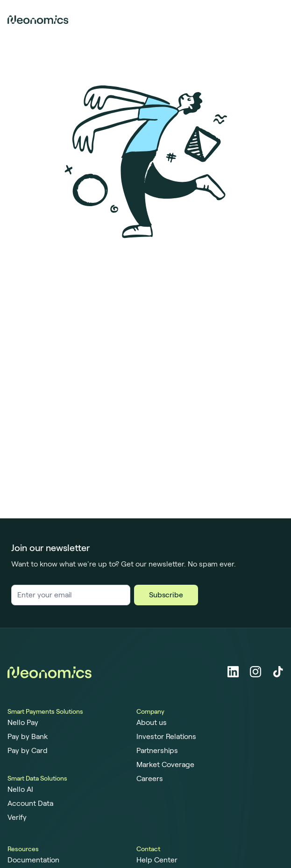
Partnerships (157, 751)
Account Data (30, 803)
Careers (150, 779)
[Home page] (38, 20)
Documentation (33, 860)
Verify (17, 818)
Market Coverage (165, 765)
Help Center (157, 860)
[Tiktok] (278, 672)
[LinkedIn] (233, 672)
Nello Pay (23, 723)
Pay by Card (28, 751)
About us (152, 723)
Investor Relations (166, 737)
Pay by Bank (28, 737)
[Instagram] (256, 672)
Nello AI (20, 789)
